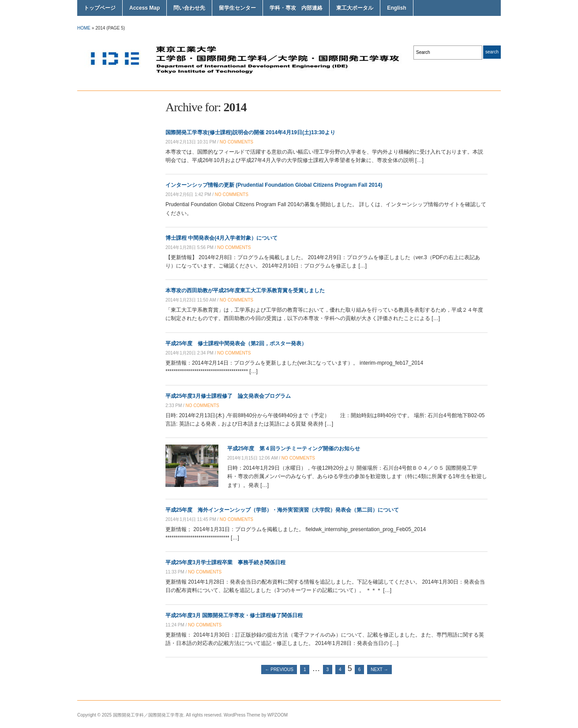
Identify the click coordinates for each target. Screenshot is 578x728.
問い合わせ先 (189, 8)
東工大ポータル (355, 8)
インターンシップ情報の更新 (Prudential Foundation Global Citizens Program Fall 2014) (274, 185)
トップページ (100, 8)
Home (84, 28)
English (396, 8)
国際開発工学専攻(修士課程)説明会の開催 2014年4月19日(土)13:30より (250, 132)
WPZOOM (278, 715)
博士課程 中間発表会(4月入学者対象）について (221, 238)
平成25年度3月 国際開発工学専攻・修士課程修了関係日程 (234, 615)
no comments (236, 142)
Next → (379, 670)
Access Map (144, 8)
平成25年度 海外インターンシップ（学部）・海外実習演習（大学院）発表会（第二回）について (282, 510)
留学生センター (237, 8)
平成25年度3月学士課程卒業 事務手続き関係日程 (225, 562)
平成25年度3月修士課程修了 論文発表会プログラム (228, 396)
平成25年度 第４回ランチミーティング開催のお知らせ (294, 449)
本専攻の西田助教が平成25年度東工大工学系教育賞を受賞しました (245, 290)
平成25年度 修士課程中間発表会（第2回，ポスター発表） (236, 343)
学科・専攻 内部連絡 (296, 8)
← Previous (279, 670)
